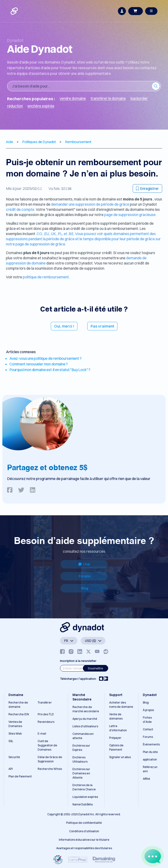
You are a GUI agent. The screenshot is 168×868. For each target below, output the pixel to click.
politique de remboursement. (46, 277)
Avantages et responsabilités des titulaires (84, 848)
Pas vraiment (102, 326)
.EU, (47, 234)
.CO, (40, 234)
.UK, (54, 234)
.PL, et (63, 234)
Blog (85, 588)
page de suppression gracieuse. (130, 215)
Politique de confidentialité (84, 823)
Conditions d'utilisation (84, 831)
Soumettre (95, 668)
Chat (84, 564)
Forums (85, 576)
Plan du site (150, 752)
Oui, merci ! (64, 326)
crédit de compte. (20, 209)
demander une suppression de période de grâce (90, 204)
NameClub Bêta (83, 804)
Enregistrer (147, 188)
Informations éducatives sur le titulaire (84, 840)
